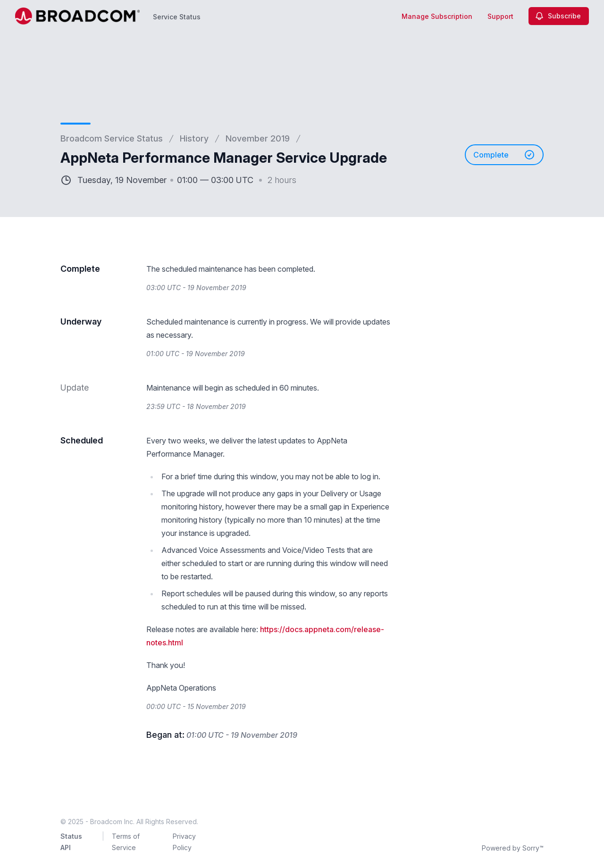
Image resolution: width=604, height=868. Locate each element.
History (194, 138)
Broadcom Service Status (112, 138)
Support (500, 16)
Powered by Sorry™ (513, 848)
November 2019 (258, 138)
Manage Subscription (437, 16)
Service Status (177, 17)
